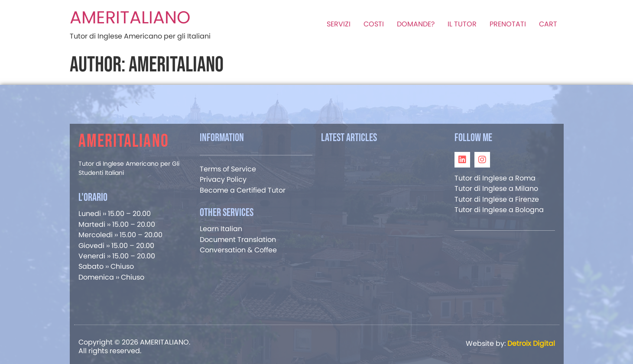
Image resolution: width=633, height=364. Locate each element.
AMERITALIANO (130, 17)
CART (548, 24)
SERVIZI (339, 24)
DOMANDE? (416, 24)
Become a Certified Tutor (243, 190)
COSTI (374, 24)
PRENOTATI (508, 24)
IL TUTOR (462, 24)
